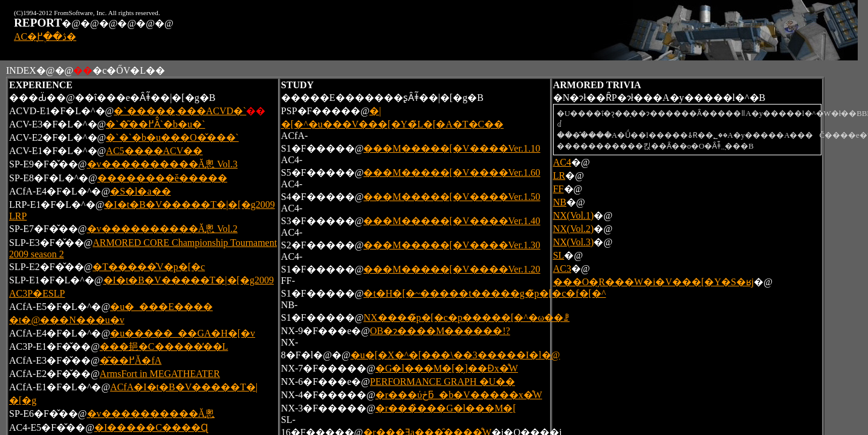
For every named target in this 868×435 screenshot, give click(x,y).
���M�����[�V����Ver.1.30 (452, 245)
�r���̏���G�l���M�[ (446, 408)
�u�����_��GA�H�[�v (183, 333)
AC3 (562, 269)
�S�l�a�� (140, 191)
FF (559, 189)
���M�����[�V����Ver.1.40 (452, 221)
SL (559, 255)
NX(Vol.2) (574, 229)
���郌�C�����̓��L (164, 346)
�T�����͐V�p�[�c (149, 267)
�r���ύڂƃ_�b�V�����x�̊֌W (459, 395)
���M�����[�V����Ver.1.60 (452, 172)
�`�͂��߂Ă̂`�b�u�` (155, 124)
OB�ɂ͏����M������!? (440, 331)
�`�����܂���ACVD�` (180, 111)
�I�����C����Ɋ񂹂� (151, 427)
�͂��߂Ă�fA (131, 360)
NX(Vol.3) (574, 242)
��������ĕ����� (162, 178)
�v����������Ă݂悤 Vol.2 (163, 229)
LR (559, 176)
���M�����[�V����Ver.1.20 (452, 269)
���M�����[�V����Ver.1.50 (452, 197)
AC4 (562, 162)
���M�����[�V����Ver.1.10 (452, 148)
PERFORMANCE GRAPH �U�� (442, 382)
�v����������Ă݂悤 (151, 414)
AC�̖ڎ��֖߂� (45, 37)
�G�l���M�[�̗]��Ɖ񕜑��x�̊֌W (447, 368)
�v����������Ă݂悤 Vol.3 (163, 164)
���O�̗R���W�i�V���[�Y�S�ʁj (654, 282)
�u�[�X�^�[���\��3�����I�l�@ (455, 355)
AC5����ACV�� (154, 151)
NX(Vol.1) (574, 215)
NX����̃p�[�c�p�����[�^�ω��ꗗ (466, 317)
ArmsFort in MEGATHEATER (160, 374)
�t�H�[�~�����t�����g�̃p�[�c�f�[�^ (484, 293)
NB (560, 202)
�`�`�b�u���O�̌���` (172, 137)
